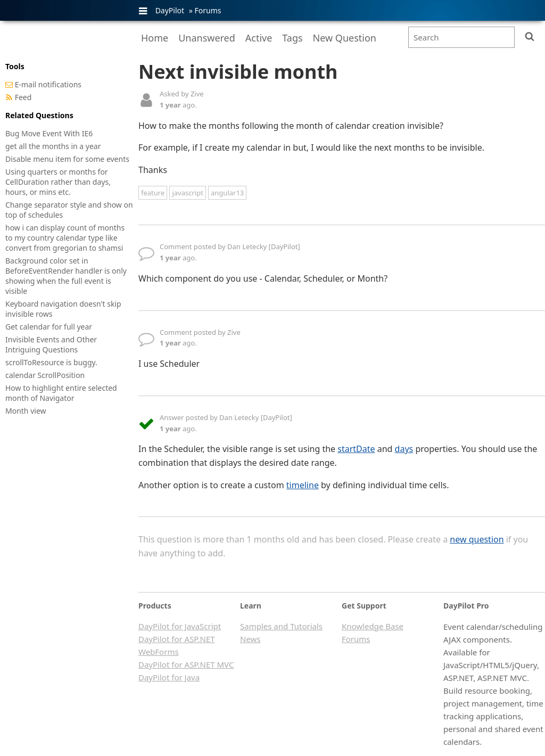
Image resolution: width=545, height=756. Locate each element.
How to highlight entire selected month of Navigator (61, 393)
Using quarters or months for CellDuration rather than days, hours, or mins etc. (58, 182)
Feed (23, 97)
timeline (303, 485)
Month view (26, 411)
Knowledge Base (373, 626)
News (250, 639)
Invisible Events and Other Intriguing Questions (51, 344)
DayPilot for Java (169, 677)
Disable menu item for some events (67, 159)
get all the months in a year (53, 146)
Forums (208, 10)
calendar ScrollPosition (45, 375)
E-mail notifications (48, 84)
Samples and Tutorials (281, 626)
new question (477, 539)
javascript (187, 193)
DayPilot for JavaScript (180, 626)
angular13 (227, 193)
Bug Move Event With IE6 (49, 133)
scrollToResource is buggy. (51, 362)
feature (153, 193)
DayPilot (170, 10)
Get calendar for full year (49, 327)
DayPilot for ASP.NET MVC (186, 664)
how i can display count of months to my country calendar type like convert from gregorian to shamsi (65, 238)
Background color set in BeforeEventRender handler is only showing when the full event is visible (66, 276)
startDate (356, 449)
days (404, 449)
